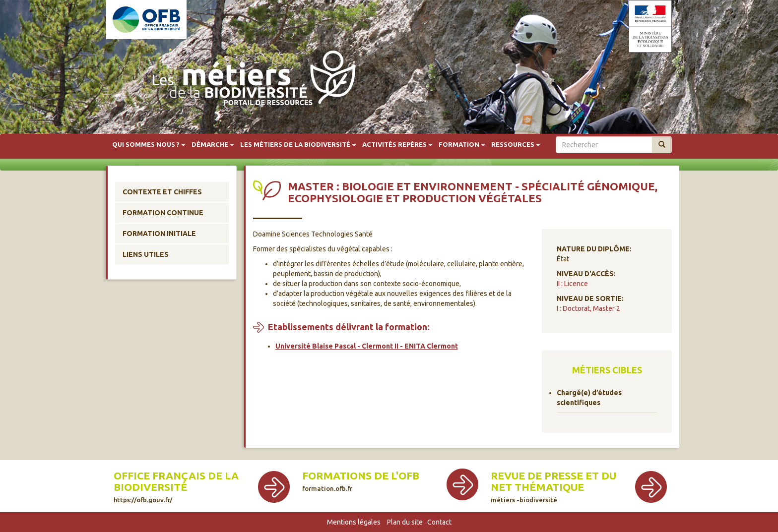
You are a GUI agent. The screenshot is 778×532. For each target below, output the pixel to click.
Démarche (210, 145)
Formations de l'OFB (361, 481)
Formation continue (163, 213)
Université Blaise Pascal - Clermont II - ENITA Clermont (367, 346)
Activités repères (394, 145)
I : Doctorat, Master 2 (588, 308)
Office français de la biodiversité (176, 487)
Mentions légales (354, 522)
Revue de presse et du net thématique (553, 487)
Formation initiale (159, 234)
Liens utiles (146, 254)
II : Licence (572, 284)
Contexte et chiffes (162, 192)
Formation (459, 145)
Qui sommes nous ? (146, 145)
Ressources (513, 145)
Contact (439, 522)
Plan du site (405, 522)
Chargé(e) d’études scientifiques (589, 398)
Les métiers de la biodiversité (295, 145)
